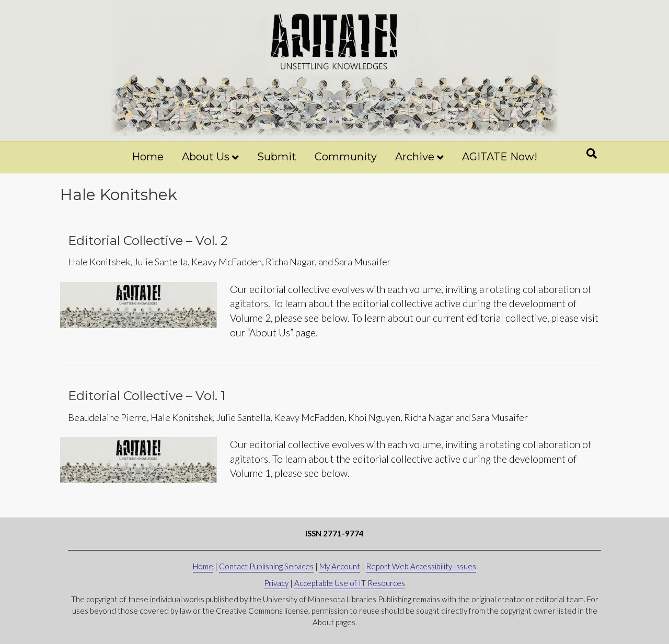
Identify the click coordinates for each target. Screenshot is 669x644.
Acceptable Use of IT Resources (350, 583)
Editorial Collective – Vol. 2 (148, 241)
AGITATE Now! (500, 157)
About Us (206, 157)
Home (148, 157)
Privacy (276, 583)
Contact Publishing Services (266, 566)
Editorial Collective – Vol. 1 (147, 396)
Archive (415, 157)
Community (346, 157)
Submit (277, 157)
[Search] (592, 154)
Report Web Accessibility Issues (421, 566)
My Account (340, 566)
